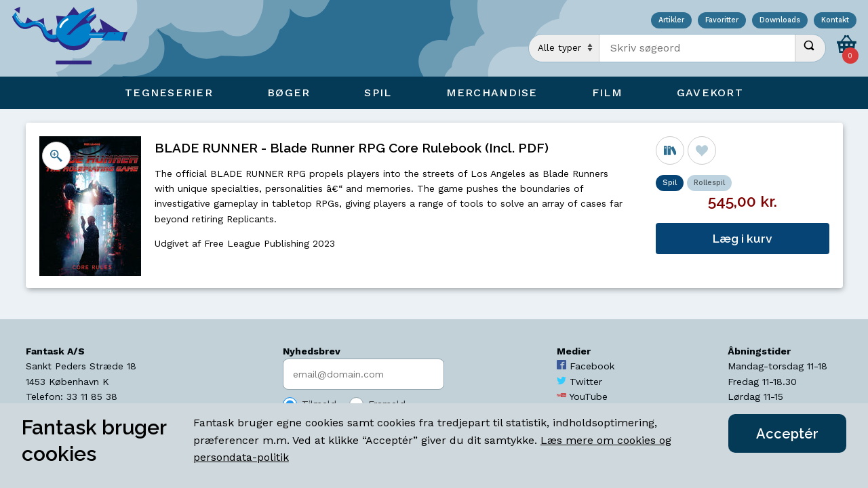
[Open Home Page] (77, 38)
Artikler (671, 21)
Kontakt (835, 21)
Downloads (780, 21)
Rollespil (709, 183)
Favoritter (722, 21)
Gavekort (710, 93)
